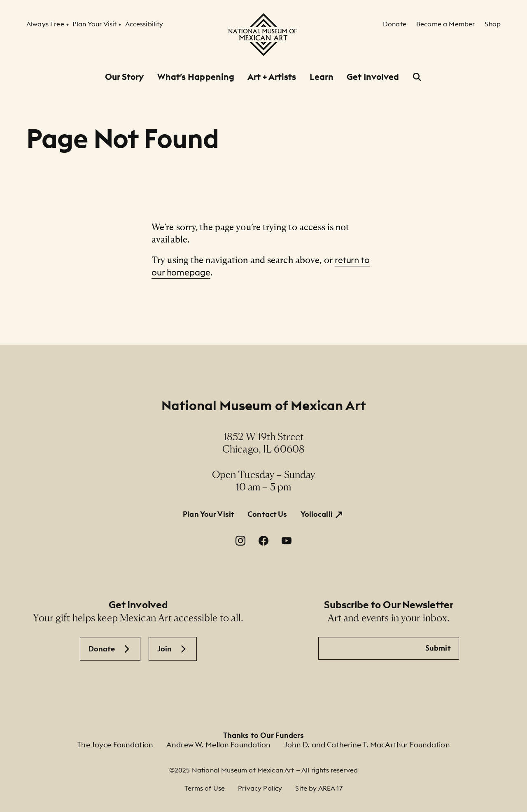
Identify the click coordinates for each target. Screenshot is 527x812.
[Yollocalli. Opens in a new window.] (322, 514)
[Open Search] (417, 77)
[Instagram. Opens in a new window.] (240, 541)
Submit (438, 648)
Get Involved (373, 77)
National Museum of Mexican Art (264, 405)
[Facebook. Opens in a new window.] (263, 541)
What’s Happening (196, 77)
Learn (322, 77)
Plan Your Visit (209, 514)
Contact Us (267, 514)
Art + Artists (272, 77)
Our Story (125, 77)
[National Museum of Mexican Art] (263, 35)
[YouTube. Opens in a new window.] (287, 541)
